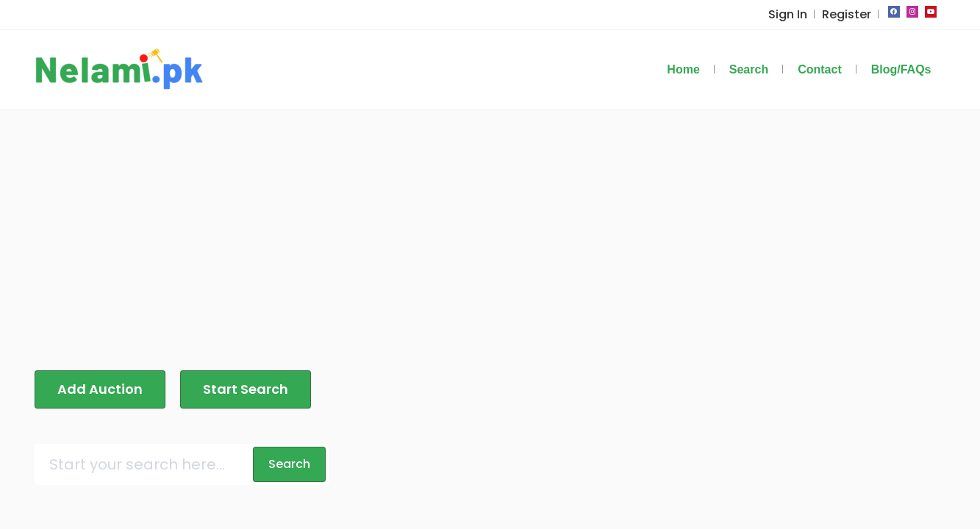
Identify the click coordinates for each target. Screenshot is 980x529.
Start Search (235, 367)
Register (848, 14)
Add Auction (96, 367)
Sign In (793, 14)
